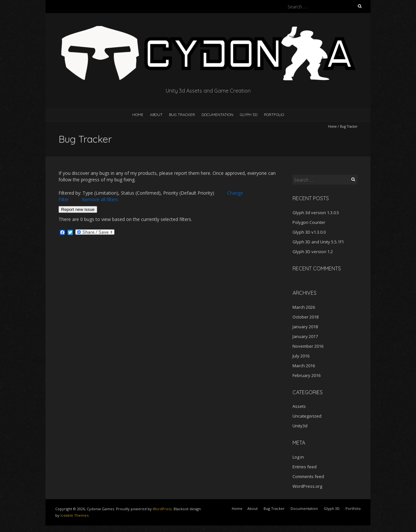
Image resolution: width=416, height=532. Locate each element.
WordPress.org (307, 486)
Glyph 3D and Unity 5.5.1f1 (318, 242)
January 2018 (305, 327)
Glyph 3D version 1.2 (313, 252)
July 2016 (301, 356)
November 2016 (308, 346)
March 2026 (304, 307)
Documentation (217, 115)
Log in (298, 457)
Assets (299, 406)
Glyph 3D (249, 115)
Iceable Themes (74, 515)
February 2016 (306, 375)
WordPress (162, 509)
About (156, 115)
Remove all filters (100, 199)
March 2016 (304, 366)
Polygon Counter (309, 222)
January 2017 (305, 336)
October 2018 (305, 317)
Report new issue (78, 209)
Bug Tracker (182, 115)
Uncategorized (307, 416)
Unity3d (300, 426)
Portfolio (274, 115)
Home (138, 115)
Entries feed (305, 467)
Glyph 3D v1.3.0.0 (309, 232)
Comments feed (308, 476)
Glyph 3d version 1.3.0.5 (316, 213)
